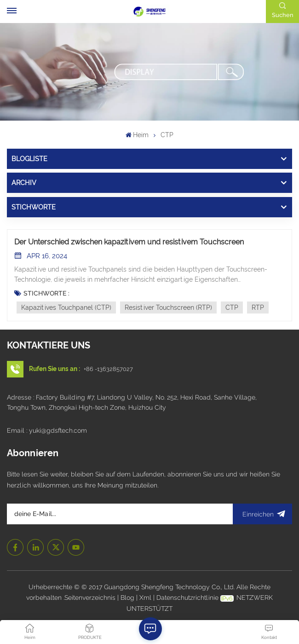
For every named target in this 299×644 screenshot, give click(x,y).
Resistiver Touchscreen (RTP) (168, 307)
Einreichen (262, 514)
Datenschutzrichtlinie (187, 598)
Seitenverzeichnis (91, 598)
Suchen (283, 15)
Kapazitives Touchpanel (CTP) (66, 307)
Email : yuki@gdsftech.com (47, 430)
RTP (258, 307)
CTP (232, 307)
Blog (128, 598)
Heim (137, 135)
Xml (145, 598)
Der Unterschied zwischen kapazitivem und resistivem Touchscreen (129, 242)
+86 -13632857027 (108, 369)
